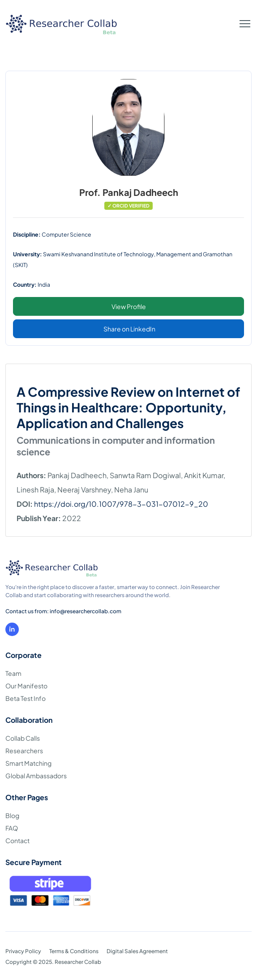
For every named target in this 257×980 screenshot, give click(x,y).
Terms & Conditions (74, 951)
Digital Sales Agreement (137, 951)
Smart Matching (28, 763)
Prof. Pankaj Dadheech (129, 192)
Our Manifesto (26, 686)
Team (13, 673)
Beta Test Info (26, 698)
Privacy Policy (23, 951)
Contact (17, 840)
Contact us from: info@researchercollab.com (63, 611)
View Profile (129, 306)
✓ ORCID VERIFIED (128, 206)
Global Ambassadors (36, 776)
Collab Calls (23, 738)
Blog (12, 815)
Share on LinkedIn (129, 329)
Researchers (24, 751)
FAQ (12, 828)
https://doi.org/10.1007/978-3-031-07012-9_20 (121, 504)
